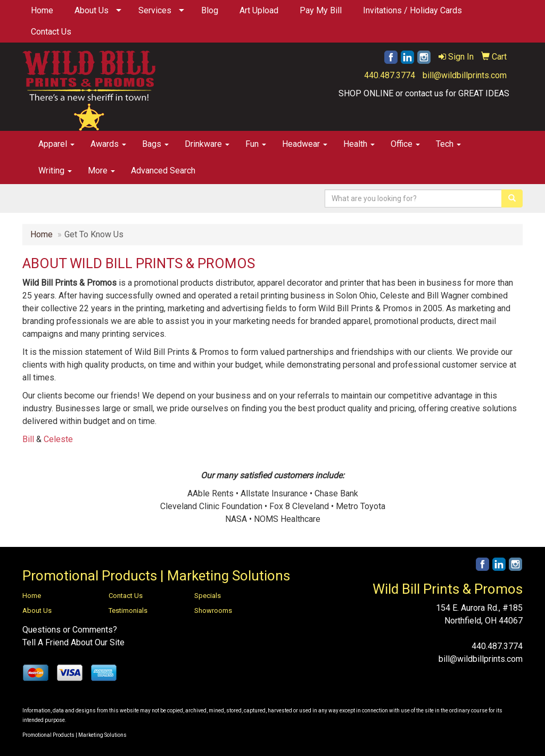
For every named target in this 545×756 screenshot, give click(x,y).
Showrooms (213, 610)
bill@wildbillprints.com (465, 75)
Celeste (58, 439)
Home (42, 10)
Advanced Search (163, 171)
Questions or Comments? (70, 630)
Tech (448, 144)
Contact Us (51, 32)
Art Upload (259, 10)
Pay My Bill (321, 10)
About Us (92, 10)
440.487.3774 (390, 75)
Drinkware (207, 144)
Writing (55, 171)
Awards (108, 144)
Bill (28, 439)
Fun (256, 144)
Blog (210, 10)
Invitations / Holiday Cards (412, 10)
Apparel (56, 144)
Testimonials (128, 610)
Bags (155, 144)
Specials (208, 596)
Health (359, 144)
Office (405, 144)
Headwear (305, 144)
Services (155, 10)
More (101, 171)
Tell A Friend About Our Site (73, 642)
